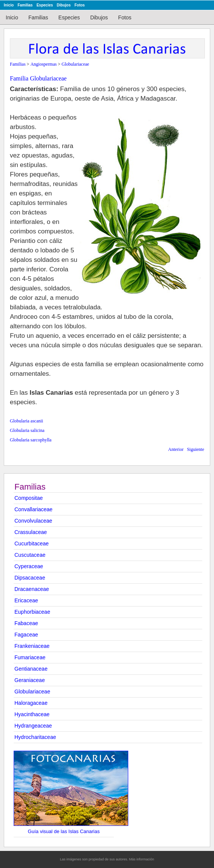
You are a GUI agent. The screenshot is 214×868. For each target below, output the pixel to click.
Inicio (9, 5)
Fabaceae (26, 623)
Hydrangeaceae (33, 726)
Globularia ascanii (27, 421)
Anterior (176, 449)
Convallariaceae (33, 509)
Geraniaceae (30, 680)
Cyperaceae (29, 566)
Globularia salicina (27, 430)
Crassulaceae (31, 532)
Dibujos (64, 5)
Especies (45, 5)
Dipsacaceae (30, 578)
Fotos (79, 5)
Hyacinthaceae (32, 714)
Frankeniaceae (32, 646)
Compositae (29, 498)
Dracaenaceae (32, 589)
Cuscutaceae (30, 555)
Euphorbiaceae (32, 612)
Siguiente (196, 449)
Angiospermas (43, 64)
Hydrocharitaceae (35, 737)
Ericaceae (26, 600)
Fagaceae (26, 635)
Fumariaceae (30, 657)
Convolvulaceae (33, 521)
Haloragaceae (31, 703)
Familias (25, 5)
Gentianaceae (31, 669)
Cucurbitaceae (31, 543)
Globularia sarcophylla (31, 440)
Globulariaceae (32, 692)
